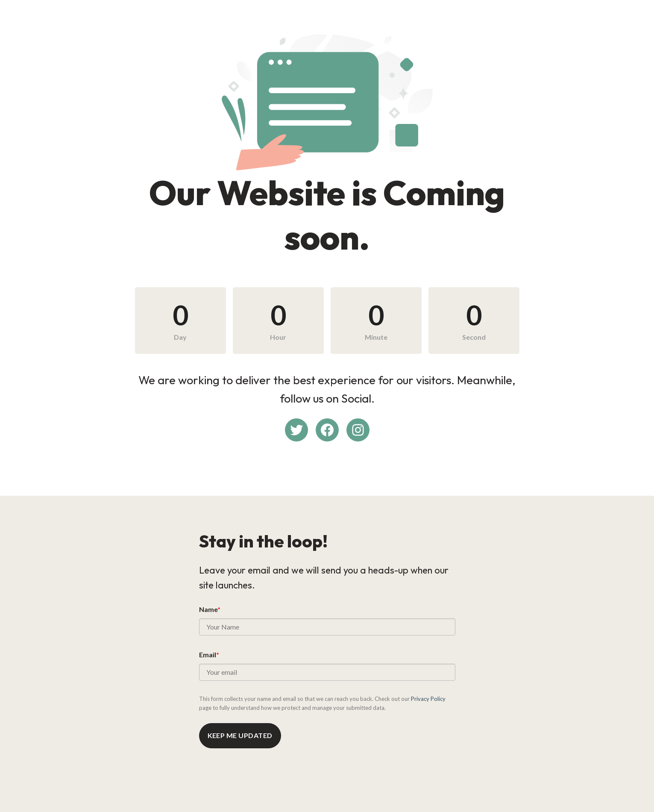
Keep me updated (240, 735)
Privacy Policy (428, 699)
